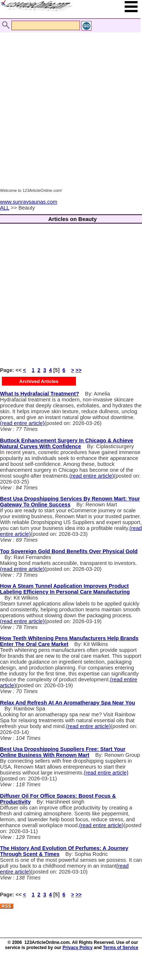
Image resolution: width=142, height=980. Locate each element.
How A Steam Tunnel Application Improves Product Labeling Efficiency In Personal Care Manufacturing (65, 589)
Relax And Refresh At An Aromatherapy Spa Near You (67, 703)
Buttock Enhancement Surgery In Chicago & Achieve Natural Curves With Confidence (67, 443)
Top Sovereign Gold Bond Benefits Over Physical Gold (69, 551)
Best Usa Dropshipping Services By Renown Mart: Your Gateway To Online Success (70, 502)
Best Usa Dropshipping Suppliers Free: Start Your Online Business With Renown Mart (63, 752)
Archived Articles (39, 381)
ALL (5, 208)
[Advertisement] (69, 103)
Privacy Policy (78, 948)
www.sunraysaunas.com (29, 202)
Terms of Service (121, 948)
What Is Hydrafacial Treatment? (39, 394)
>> (79, 370)
